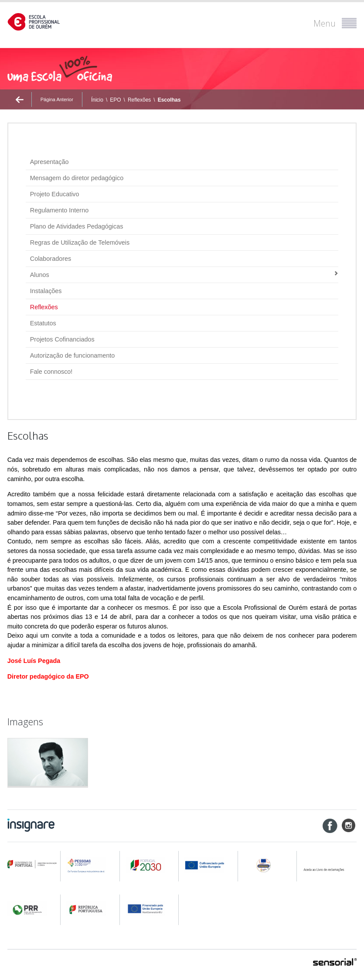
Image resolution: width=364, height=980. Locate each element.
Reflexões (139, 100)
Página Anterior (57, 99)
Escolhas (169, 100)
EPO (115, 100)
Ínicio (97, 100)
